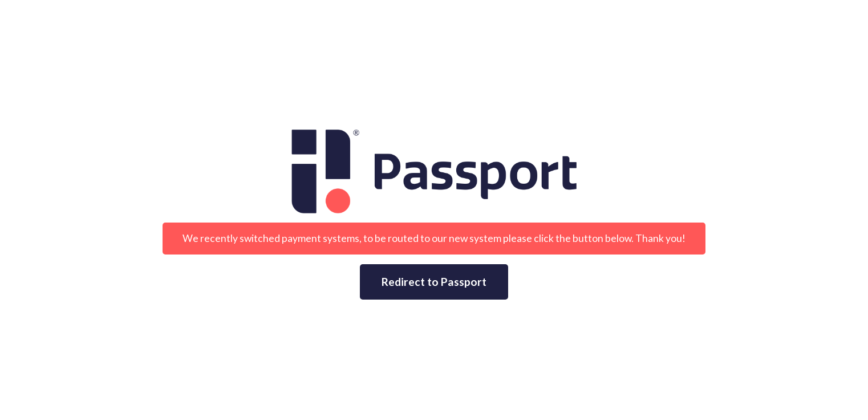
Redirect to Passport (434, 282)
